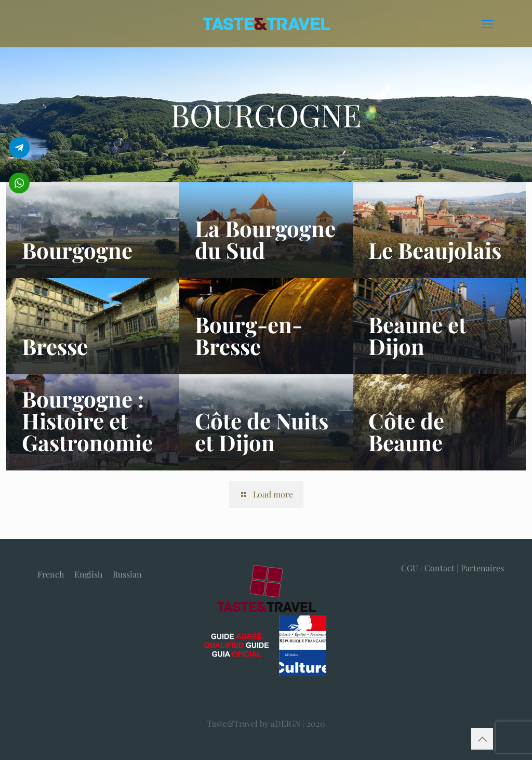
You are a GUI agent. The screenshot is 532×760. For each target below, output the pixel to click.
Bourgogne (77, 250)
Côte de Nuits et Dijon (262, 431)
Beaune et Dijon (417, 335)
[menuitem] (51, 574)
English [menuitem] (88, 574)
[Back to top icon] (482, 739)
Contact (440, 568)
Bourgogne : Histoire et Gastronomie (87, 421)
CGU (410, 568)
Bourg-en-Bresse (249, 335)
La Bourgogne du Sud (265, 239)
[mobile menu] (487, 23)
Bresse (55, 346)
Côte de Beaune (406, 431)
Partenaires (482, 568)
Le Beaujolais (435, 250)
